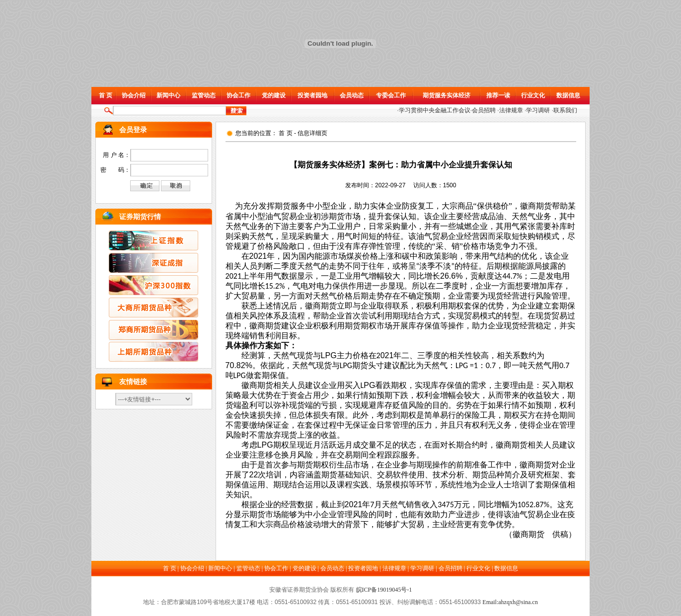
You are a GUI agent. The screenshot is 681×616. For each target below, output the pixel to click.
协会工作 (238, 95)
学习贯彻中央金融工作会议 (435, 110)
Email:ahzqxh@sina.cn (510, 602)
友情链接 (133, 382)
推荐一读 (498, 95)
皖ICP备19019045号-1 (384, 590)
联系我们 (565, 110)
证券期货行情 (140, 217)
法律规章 (511, 110)
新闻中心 (168, 95)
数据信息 (568, 95)
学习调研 (538, 110)
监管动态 (204, 95)
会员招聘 (484, 110)
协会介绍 (134, 95)
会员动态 (352, 95)
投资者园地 (312, 95)
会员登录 (133, 130)
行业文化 (533, 95)
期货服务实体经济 (447, 95)
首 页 (106, 95)
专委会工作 (391, 95)
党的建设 (274, 95)
